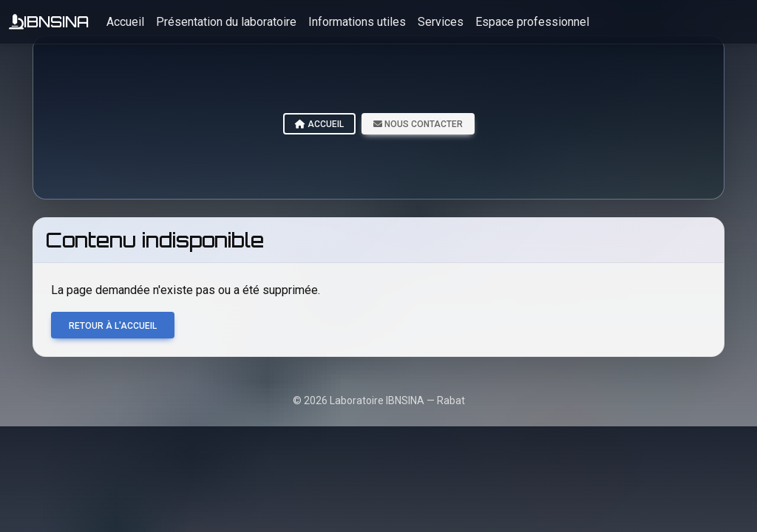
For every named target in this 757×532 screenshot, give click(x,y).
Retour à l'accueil (113, 326)
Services (441, 22)
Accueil (125, 22)
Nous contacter (418, 124)
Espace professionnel (532, 22)
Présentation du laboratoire (226, 22)
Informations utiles (357, 22)
